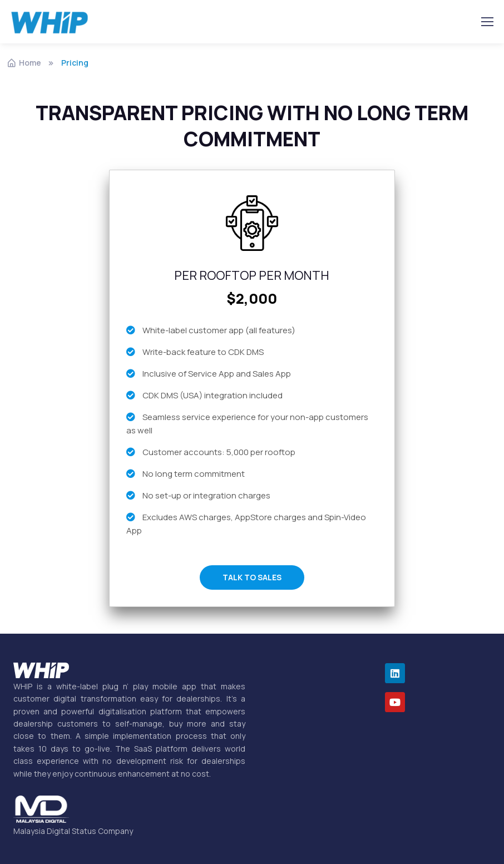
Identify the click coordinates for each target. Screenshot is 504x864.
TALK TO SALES (252, 577)
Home (24, 63)
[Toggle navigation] (487, 22)
